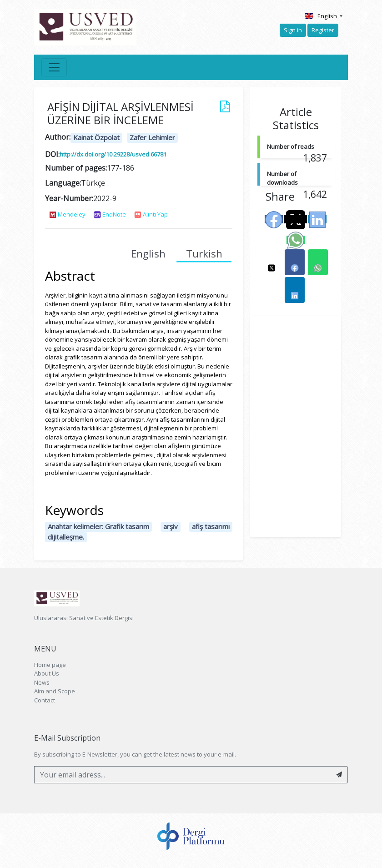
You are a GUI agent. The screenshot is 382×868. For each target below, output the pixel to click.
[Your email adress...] (183, 775)
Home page (50, 665)
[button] (271, 262)
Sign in (293, 30)
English (321, 16)
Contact (45, 700)
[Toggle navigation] (54, 67)
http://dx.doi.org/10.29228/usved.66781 (113, 154)
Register (323, 30)
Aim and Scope (55, 691)
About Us (47, 673)
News (42, 682)
